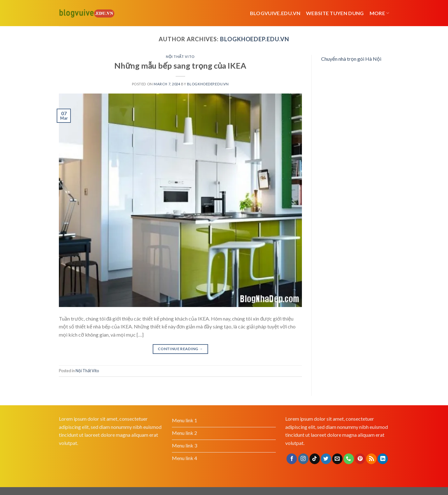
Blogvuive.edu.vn (275, 13)
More (380, 13)
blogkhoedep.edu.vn (255, 39)
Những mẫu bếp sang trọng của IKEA (180, 65)
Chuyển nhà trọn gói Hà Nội (351, 59)
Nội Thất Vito (180, 57)
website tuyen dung (335, 13)
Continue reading (180, 349)
